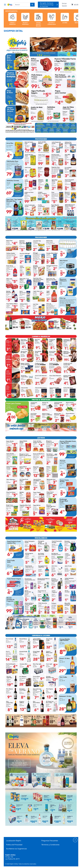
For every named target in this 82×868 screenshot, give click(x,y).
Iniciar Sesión (64, 5)
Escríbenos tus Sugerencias (17, 849)
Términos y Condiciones (50, 845)
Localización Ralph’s (14, 841)
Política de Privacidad (14, 845)
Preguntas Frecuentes (50, 841)
